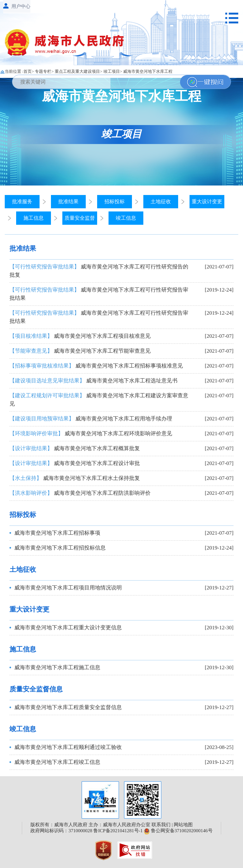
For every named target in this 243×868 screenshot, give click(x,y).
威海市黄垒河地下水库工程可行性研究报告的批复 (99, 271)
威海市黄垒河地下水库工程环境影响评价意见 (91, 434)
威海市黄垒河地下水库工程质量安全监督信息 (68, 707)
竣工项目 (112, 71)
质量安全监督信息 (36, 689)
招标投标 (115, 201)
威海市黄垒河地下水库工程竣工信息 (57, 762)
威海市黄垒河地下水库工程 (148, 71)
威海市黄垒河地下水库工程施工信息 (57, 667)
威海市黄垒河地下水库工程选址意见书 (93, 381)
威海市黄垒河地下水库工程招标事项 (57, 533)
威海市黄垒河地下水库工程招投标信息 (60, 548)
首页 (28, 71)
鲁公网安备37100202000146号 (178, 831)
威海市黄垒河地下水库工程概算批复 (75, 448)
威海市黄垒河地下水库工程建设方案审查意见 (99, 400)
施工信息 (34, 218)
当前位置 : (14, 71)
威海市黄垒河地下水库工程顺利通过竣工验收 (68, 747)
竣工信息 (126, 218)
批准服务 (22, 201)
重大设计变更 (207, 201)
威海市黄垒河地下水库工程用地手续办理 (91, 419)
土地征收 (161, 201)
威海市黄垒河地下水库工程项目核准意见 (80, 336)
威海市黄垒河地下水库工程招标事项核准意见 (96, 366)
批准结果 (68, 201)
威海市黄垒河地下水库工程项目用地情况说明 (68, 588)
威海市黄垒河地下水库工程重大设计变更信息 (68, 628)
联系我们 (161, 825)
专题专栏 (43, 71)
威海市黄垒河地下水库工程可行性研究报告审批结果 (99, 294)
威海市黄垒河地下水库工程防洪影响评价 (80, 493)
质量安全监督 (80, 218)
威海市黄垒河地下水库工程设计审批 (75, 463)
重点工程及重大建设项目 (77, 71)
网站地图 (183, 825)
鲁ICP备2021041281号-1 (118, 831)
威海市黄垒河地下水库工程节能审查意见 (80, 351)
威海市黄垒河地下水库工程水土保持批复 (75, 478)
